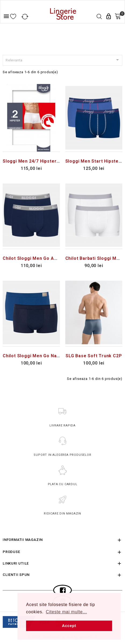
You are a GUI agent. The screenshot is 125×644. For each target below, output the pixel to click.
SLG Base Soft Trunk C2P (94, 356)
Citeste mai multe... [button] (67, 612)
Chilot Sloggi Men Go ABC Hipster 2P (44, 258)
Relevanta (63, 60)
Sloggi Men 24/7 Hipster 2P (33, 161)
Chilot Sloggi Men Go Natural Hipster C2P (49, 356)
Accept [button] (69, 626)
